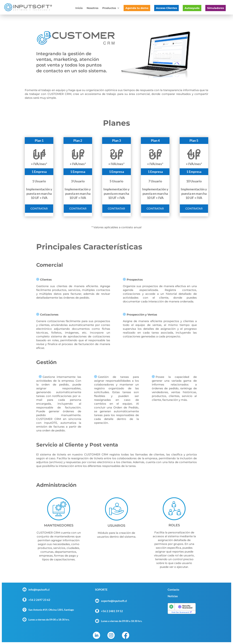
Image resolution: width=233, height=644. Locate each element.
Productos (109, 8)
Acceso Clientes (166, 8)
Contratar (39, 209)
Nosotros (92, 8)
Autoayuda (192, 8)
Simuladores (216, 8)
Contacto (173, 590)
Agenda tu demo (137, 8)
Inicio (79, 8)
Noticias (173, 596)
